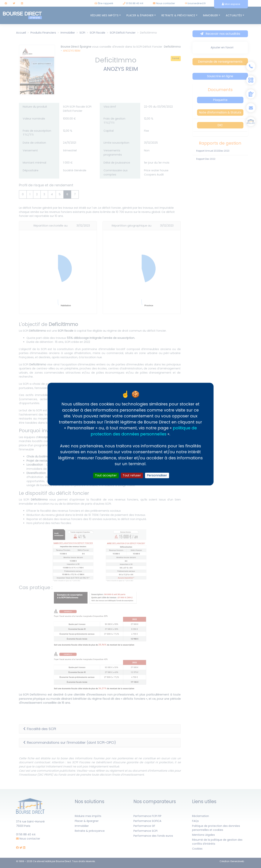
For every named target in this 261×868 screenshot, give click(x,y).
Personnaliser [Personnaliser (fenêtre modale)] (157, 475)
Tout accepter (106, 475)
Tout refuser (132, 475)
